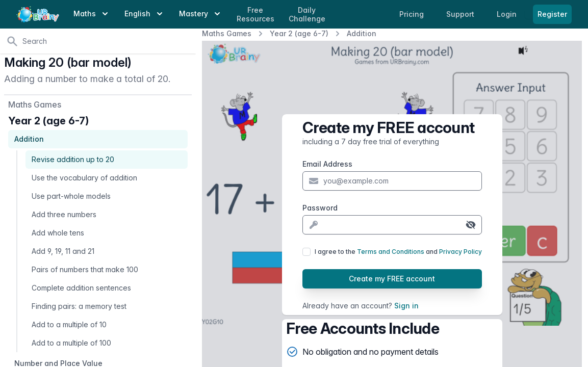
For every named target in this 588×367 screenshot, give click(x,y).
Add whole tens (58, 233)
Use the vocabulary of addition (84, 178)
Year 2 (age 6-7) (299, 33)
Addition (362, 33)
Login (508, 14)
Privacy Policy (461, 252)
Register (552, 14)
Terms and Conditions (391, 252)
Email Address (327, 164)
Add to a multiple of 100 (71, 343)
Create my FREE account (392, 279)
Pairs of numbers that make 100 (85, 269)
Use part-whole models (71, 196)
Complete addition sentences (81, 288)
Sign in (406, 306)
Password (320, 208)
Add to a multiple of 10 (69, 324)
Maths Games (227, 33)
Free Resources (255, 15)
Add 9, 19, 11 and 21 (63, 251)
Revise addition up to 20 (73, 159)
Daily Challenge (307, 15)
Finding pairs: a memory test (79, 306)
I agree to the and (398, 252)
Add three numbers (64, 214)
